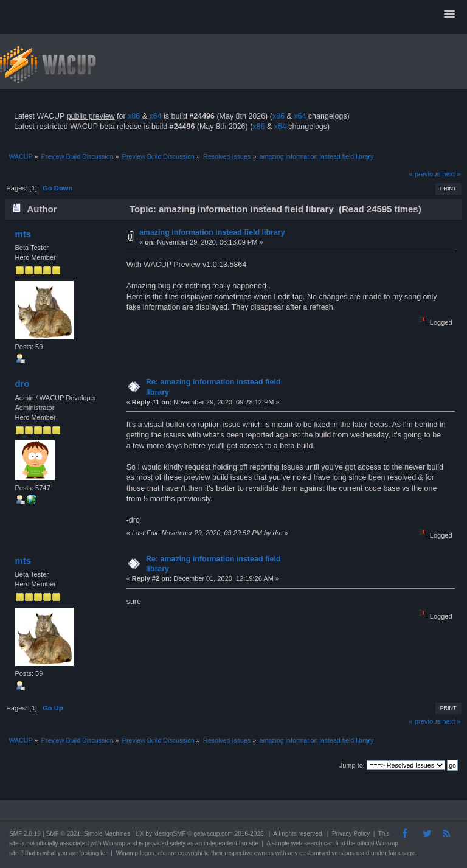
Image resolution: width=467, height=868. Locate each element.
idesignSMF (170, 834)
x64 (155, 116)
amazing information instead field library (212, 232)
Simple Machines (107, 834)
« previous (424, 174)
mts (23, 234)
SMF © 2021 (63, 834)
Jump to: (352, 765)
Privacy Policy (351, 834)
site (14, 843)
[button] (449, 15)
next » (451, 174)
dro (22, 384)
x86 (134, 116)
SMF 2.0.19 (25, 834)
